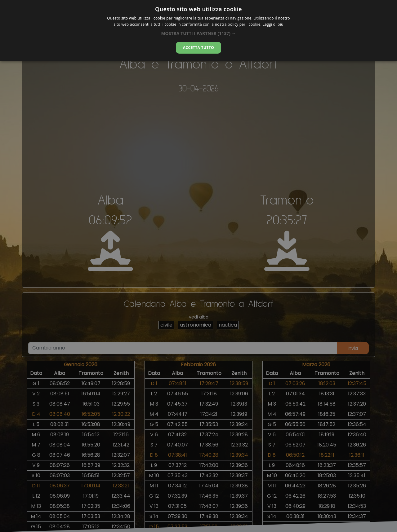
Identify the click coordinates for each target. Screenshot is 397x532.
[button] (198, 33)
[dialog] (198, 31)
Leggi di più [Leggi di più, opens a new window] (273, 24)
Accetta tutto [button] (198, 48)
